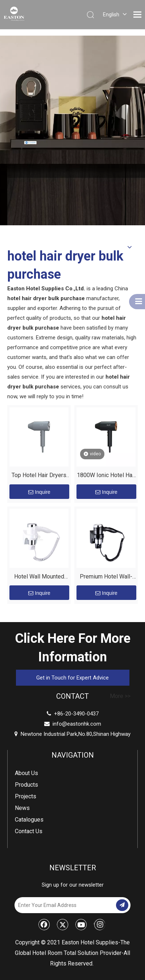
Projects (26, 796)
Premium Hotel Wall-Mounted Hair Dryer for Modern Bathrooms (106, 578)
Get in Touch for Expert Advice (72, 678)
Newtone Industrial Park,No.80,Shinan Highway (72, 734)
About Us (26, 773)
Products (26, 785)
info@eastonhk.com (77, 724)
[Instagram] (100, 924)
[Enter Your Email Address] (65, 905)
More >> (120, 696)
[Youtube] (81, 924)
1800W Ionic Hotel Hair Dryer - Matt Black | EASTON (106, 476)
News (22, 808)
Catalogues (29, 820)
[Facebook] (44, 924)
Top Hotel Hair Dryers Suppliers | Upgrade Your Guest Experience (39, 476)
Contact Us (29, 831)
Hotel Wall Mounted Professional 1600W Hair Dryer (39, 578)
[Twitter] (63, 924)
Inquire (39, 492)
